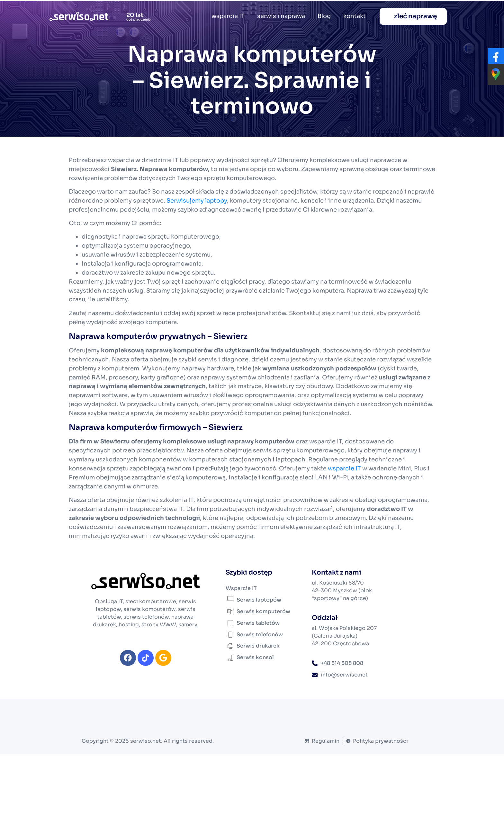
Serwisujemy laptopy (197, 201)
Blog (324, 16)
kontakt (355, 16)
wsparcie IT (228, 16)
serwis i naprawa (281, 16)
